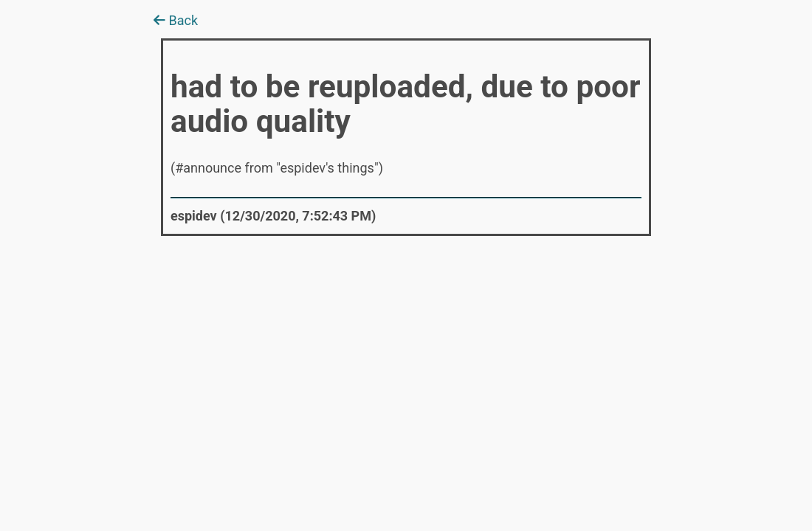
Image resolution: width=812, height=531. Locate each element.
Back (176, 20)
